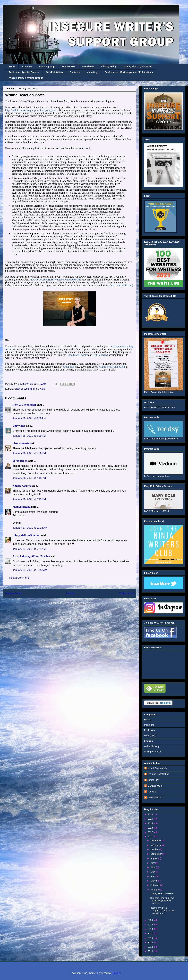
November (156, 845)
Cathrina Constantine (158, 774)
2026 (151, 814)
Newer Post (13, 593)
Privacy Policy (109, 66)
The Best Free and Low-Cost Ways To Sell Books (162, 901)
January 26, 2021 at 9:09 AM (29, 436)
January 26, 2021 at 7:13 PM (29, 499)
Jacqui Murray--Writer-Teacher (31, 556)
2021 (151, 837)
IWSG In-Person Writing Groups (26, 78)
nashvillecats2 (21, 507)
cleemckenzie (21, 443)
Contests (75, 72)
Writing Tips (150, 736)
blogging (149, 741)
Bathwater (19, 426)
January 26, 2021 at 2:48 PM (29, 478)
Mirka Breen (20, 461)
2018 (151, 929)
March (154, 881)
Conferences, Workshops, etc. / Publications (129, 72)
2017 (151, 933)
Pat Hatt (152, 792)
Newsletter (88, 66)
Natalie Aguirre (22, 486)
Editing (148, 720)
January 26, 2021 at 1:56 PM (29, 453)
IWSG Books (68, 66)
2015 (151, 942)
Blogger (116, 973)
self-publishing (152, 746)
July (153, 863)
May (153, 872)
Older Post (126, 593)
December (156, 840)
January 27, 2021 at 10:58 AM (30, 570)
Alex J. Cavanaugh (24, 405)
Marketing (92, 72)
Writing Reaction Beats (162, 893)
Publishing (150, 730)
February (155, 885)
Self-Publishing (54, 72)
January (155, 890)
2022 (151, 832)
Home (12, 66)
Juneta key (153, 780)
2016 (151, 938)
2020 (151, 920)
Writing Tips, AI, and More (137, 66)
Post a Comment (19, 578)
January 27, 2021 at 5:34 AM (29, 549)
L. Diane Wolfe (155, 786)
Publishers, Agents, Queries (24, 72)
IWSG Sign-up (47, 66)
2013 (151, 951)
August (154, 858)
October (155, 849)
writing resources (153, 752)
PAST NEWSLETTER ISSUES (160, 407)
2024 (151, 823)
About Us (27, 66)
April (153, 876)
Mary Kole (39, 389)
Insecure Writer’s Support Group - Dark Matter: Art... (162, 911)
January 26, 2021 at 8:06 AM (29, 418)
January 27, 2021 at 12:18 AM (30, 528)
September (156, 854)
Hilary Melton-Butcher (26, 535)
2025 (151, 819)
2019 (151, 925)
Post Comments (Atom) (77, 603)
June (153, 867)
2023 (151, 828)
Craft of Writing (23, 389)
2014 (151, 947)
